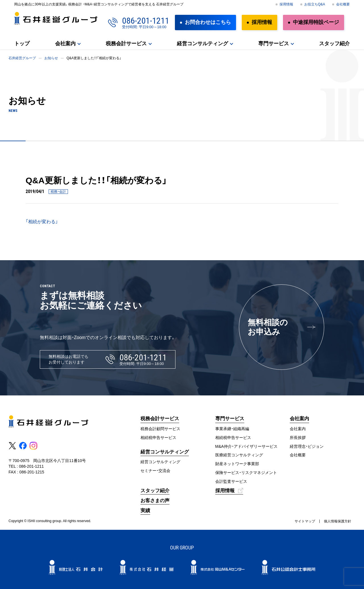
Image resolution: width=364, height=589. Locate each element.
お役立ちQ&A (315, 4)
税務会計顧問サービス (160, 429)
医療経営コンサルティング (239, 455)
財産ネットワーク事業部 (237, 464)
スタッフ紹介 (334, 44)
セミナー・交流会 (155, 471)
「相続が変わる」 (42, 222)
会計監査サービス (231, 481)
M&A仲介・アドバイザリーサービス (246, 446)
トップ (22, 44)
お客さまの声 (155, 501)
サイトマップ (305, 521)
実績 (145, 511)
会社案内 (65, 44)
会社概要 (343, 4)
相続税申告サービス (158, 438)
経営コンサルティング (202, 44)
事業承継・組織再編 (232, 429)
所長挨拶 (298, 438)
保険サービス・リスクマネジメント (246, 473)
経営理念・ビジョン (307, 446)
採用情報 (286, 4)
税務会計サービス (126, 44)
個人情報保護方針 (338, 521)
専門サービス (274, 44)
